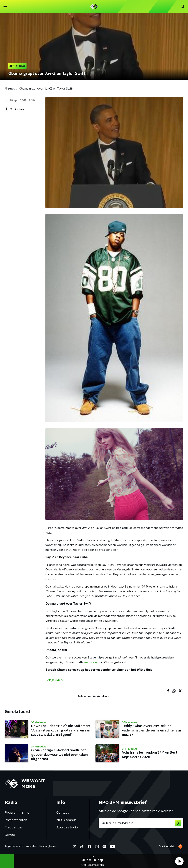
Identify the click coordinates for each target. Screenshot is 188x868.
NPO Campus (66, 820)
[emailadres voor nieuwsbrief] (141, 823)
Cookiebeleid (167, 846)
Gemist (10, 835)
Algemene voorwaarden (21, 846)
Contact (63, 813)
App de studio (67, 828)
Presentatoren (16, 820)
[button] (179, 861)
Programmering (17, 813)
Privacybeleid (48, 846)
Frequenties (14, 828)
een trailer (91, 662)
